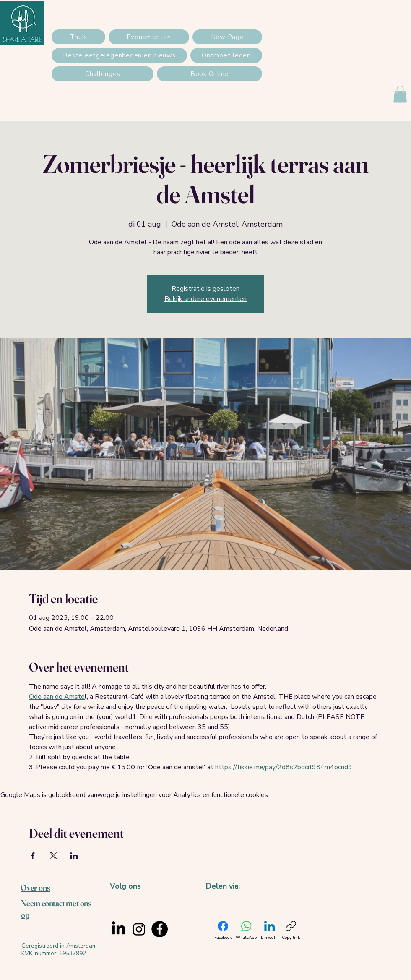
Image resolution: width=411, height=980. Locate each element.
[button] (400, 94)
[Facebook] (160, 929)
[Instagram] (139, 929)
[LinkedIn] (118, 929)
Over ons (35, 887)
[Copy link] (291, 931)
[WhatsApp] (246, 931)
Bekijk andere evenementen (205, 299)
